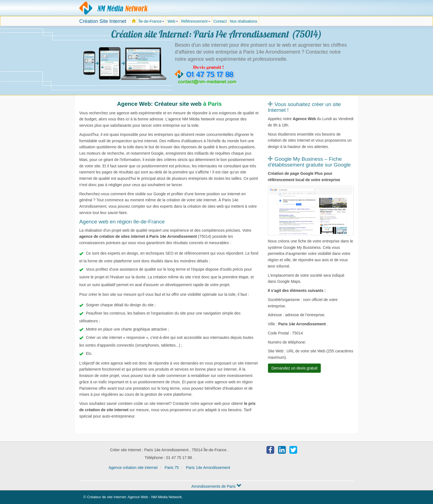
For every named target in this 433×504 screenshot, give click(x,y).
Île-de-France (152, 23)
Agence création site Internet (114, 8)
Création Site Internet (103, 21)
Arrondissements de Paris (216, 486)
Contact (220, 21)
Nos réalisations (244, 21)
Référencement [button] (196, 21)
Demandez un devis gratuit (295, 368)
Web (173, 21)
